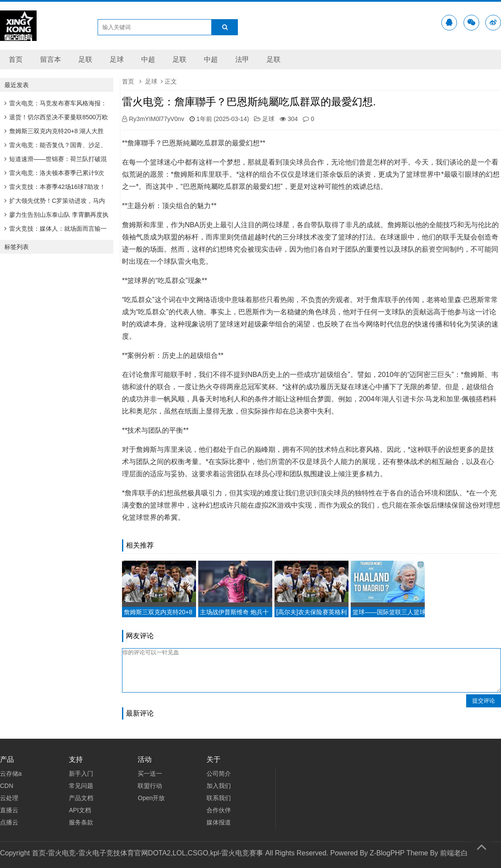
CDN (7, 786)
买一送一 (150, 774)
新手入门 (81, 774)
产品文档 (81, 798)
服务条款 (81, 822)
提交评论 (484, 701)
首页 (16, 59)
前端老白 (454, 853)
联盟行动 (150, 786)
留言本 (51, 59)
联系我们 (219, 798)
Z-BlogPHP (387, 853)
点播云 (9, 822)
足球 (117, 59)
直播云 (9, 810)
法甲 (242, 59)
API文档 (80, 810)
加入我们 (219, 786)
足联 (85, 59)
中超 (148, 59)
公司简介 (219, 774)
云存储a (11, 774)
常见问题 (81, 786)
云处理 (9, 798)
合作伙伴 (219, 810)
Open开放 (151, 798)
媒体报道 (219, 822)
